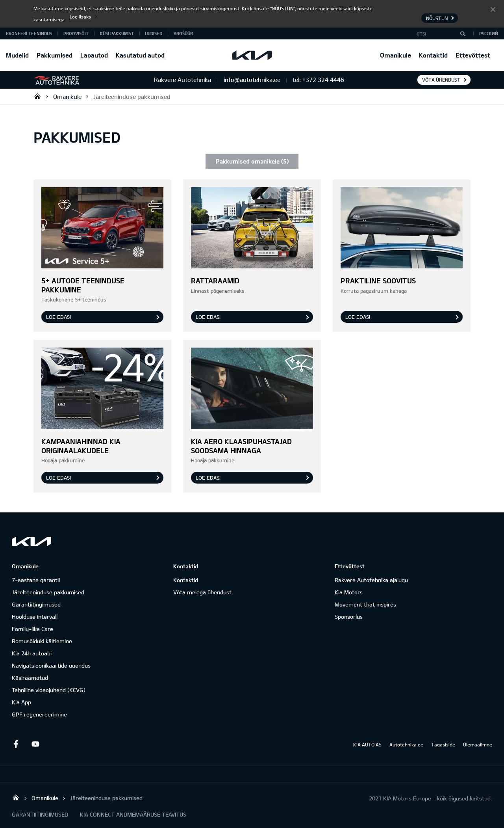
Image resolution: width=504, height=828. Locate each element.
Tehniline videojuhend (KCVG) (49, 690)
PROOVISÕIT (76, 33)
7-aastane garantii (36, 580)
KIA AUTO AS (367, 744)
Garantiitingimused (36, 604)
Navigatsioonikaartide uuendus (51, 665)
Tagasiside (443, 744)
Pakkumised (55, 55)
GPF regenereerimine (39, 714)
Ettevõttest (473, 55)
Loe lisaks (80, 17)
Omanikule (396, 55)
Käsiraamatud (30, 678)
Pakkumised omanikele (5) (252, 161)
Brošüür (183, 33)
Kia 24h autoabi (32, 653)
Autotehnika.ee (406, 744)
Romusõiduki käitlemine (42, 641)
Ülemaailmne (478, 744)
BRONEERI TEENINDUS (29, 33)
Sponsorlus (349, 617)
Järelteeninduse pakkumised (132, 97)
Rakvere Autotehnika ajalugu (371, 580)
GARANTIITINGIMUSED (40, 814)
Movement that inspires (365, 604)
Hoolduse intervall (35, 617)
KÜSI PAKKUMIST (117, 33)
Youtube (35, 744)
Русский (489, 33)
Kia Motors (349, 592)
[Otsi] (463, 33)
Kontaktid (433, 55)
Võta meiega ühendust (202, 592)
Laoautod (94, 55)
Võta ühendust (441, 80)
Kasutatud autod (140, 55)
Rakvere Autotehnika (37, 96)
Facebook (16, 744)
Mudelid (17, 55)
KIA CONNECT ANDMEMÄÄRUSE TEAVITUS (133, 814)
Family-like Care (32, 629)
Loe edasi (58, 317)
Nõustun (493, 9)
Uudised (154, 33)
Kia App (21, 702)
